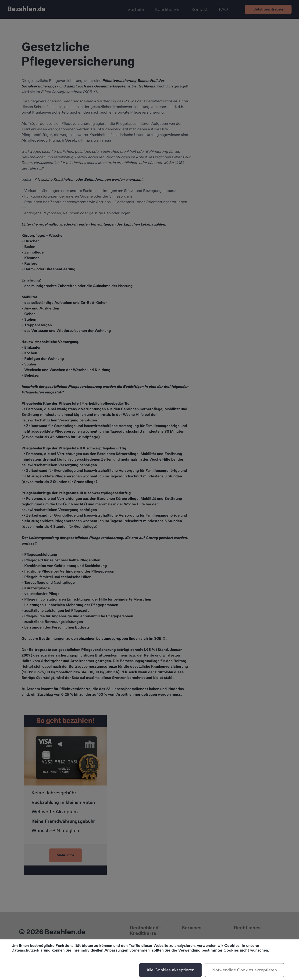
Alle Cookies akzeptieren (170, 970)
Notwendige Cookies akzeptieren (245, 970)
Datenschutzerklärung (31, 950)
